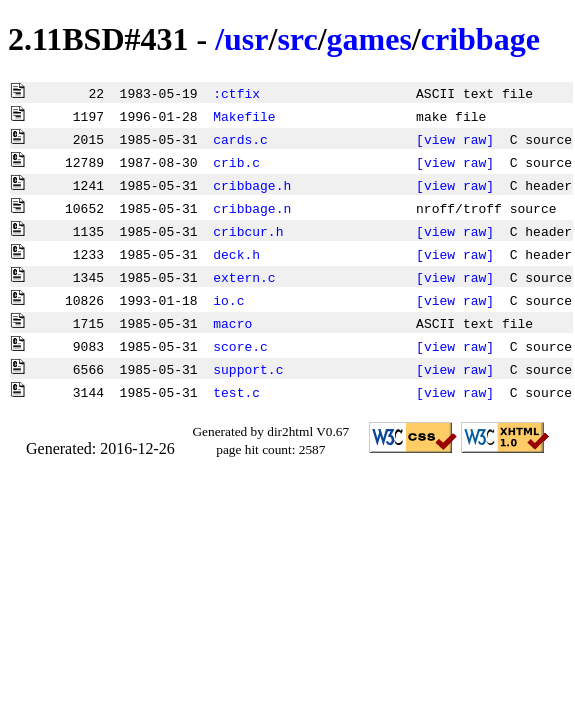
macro (232, 323)
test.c (236, 392)
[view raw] (455, 139)
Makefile (244, 116)
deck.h (236, 254)
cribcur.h (248, 231)
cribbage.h (252, 185)
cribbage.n (252, 208)
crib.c (236, 162)
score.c (240, 346)
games (369, 39)
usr (246, 39)
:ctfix (236, 93)
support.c (248, 369)
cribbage (480, 39)
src (297, 39)
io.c (228, 300)
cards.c (240, 139)
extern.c (244, 277)
